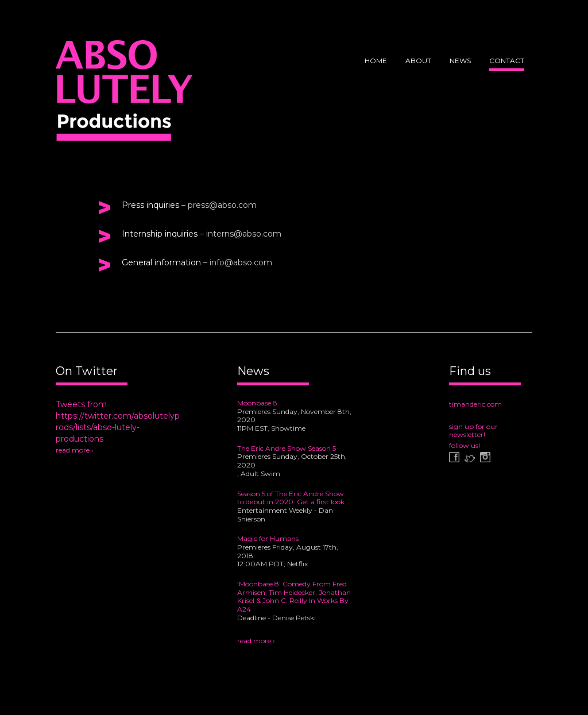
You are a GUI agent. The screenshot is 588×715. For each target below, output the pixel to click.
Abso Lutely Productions (124, 95)
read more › (75, 450)
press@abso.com (222, 205)
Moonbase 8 (257, 403)
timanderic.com (475, 404)
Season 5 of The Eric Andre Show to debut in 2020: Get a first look (291, 498)
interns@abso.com (244, 234)
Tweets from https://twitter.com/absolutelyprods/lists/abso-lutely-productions (118, 422)
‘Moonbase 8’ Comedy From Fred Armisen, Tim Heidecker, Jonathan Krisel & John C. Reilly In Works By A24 (294, 596)
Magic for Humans (268, 538)
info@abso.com (241, 262)
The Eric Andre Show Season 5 (287, 448)
